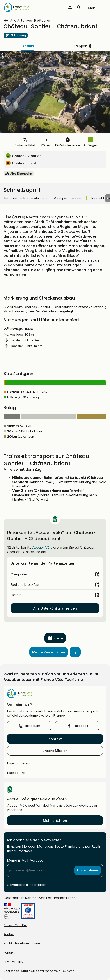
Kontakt (55, 739)
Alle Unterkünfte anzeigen (55, 608)
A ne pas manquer (68, 198)
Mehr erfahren (55, 820)
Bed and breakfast (25, 584)
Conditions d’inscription (27, 885)
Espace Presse (19, 763)
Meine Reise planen (49, 652)
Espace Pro (16, 773)
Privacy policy (13, 962)
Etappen (82, 46)
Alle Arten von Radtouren (31, 20)
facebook (81, 726)
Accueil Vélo (42, 547)
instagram (33, 726)
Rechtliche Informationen (22, 943)
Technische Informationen (25, 198)
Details (28, 46)
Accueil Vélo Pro (15, 925)
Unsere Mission (55, 751)
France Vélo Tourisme (59, 971)
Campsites (19, 574)
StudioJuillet (30, 971)
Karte (58, 638)
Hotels (16, 595)
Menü (93, 8)
